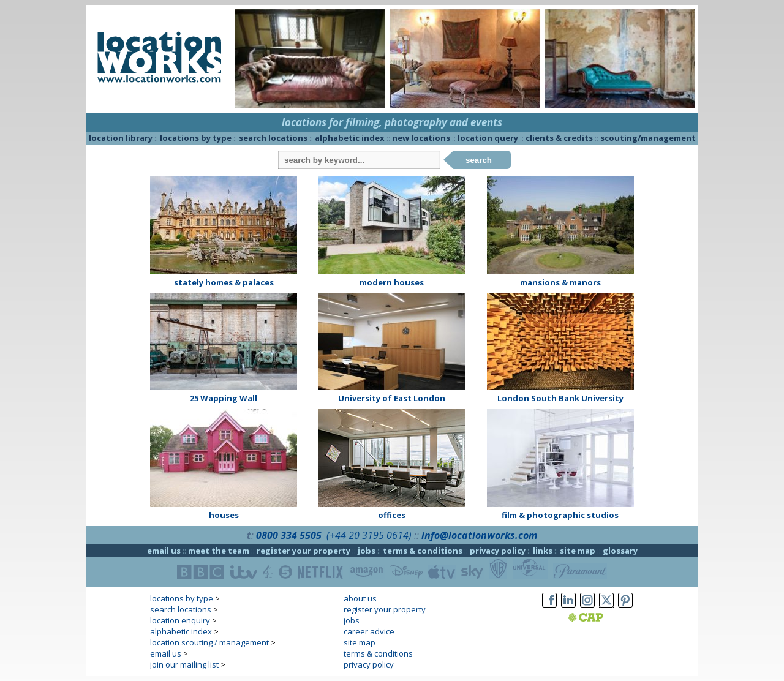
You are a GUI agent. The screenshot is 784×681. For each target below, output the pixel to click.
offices (392, 515)
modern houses (392, 282)
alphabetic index (350, 138)
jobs (367, 551)
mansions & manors (560, 282)
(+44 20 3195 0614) (369, 535)
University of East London (392, 398)
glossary (620, 551)
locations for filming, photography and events (392, 122)
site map (578, 551)
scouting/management (648, 138)
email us (164, 551)
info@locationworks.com (479, 535)
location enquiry (180, 620)
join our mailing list (184, 664)
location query (488, 138)
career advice (369, 631)
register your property (303, 551)
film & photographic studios (560, 515)
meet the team (219, 551)
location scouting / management (209, 642)
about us (360, 598)
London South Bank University (560, 398)
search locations (273, 138)
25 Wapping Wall (224, 398)
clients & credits (559, 138)
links (543, 551)
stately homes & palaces (224, 282)
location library (121, 138)
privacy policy (498, 551)
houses (224, 515)
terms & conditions (423, 551)
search (479, 160)
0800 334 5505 (289, 535)
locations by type (196, 138)
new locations (421, 138)
